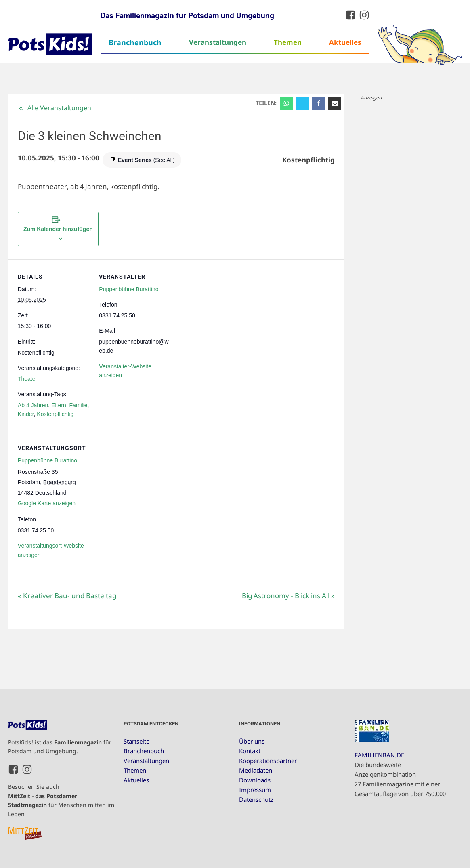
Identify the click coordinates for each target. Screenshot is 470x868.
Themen (288, 42)
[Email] (335, 103)
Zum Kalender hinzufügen (58, 229)
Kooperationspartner (268, 761)
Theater (27, 379)
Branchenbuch (135, 42)
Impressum (255, 790)
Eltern (59, 405)
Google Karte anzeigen (47, 503)
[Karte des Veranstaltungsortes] (138, 486)
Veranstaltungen (218, 42)
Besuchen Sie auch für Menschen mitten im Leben (61, 800)
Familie (78, 405)
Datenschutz (256, 799)
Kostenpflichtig (55, 414)
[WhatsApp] (286, 103)
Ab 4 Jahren (33, 405)
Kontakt (250, 751)
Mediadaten (256, 770)
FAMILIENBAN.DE (379, 755)
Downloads (255, 780)
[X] (302, 103)
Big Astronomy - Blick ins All (288, 596)
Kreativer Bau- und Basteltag (67, 596)
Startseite (136, 741)
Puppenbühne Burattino (129, 289)
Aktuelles (345, 42)
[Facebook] (319, 103)
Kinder (26, 414)
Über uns (252, 741)
